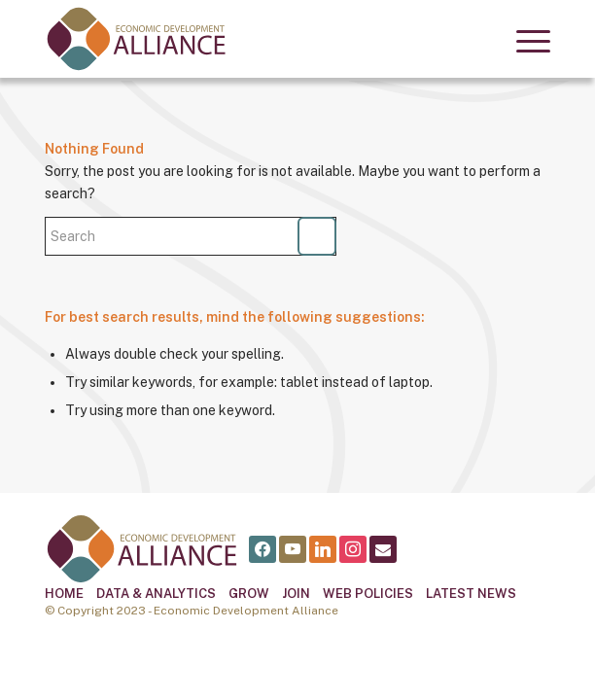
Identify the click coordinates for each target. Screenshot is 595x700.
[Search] (191, 236)
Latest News (471, 594)
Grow (249, 594)
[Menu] (524, 39)
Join (296, 594)
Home (64, 594)
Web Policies (368, 594)
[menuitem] (524, 39)
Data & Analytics (156, 594)
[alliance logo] (247, 39)
